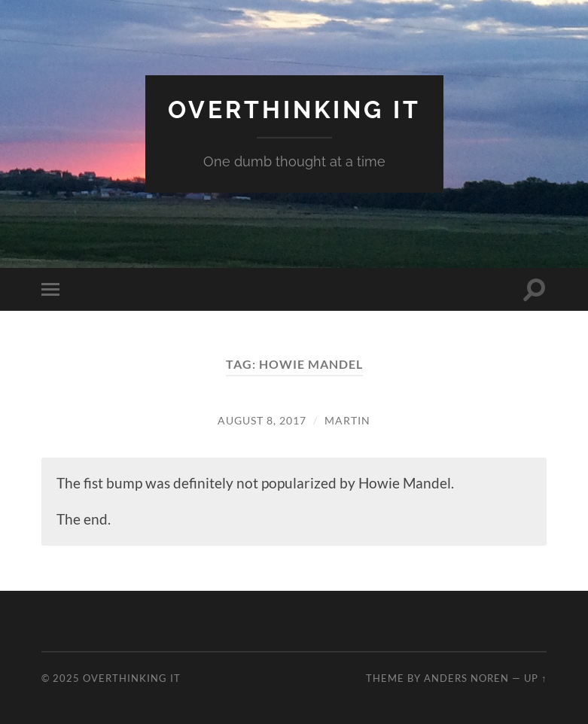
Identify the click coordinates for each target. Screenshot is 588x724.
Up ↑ (535, 678)
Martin (347, 420)
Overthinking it (294, 110)
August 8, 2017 (262, 420)
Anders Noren (466, 678)
